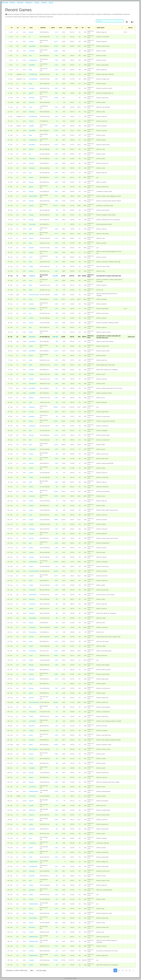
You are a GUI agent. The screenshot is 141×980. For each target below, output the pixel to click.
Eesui (31, 445)
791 (57, 168)
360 (57, 487)
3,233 (56, 177)
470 (57, 112)
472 (57, 84)
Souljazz (31, 506)
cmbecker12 (32, 449)
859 (57, 313)
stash (31, 402)
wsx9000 (31, 126)
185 (57, 618)
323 (57, 431)
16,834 (56, 252)
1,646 (56, 79)
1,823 (56, 595)
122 (57, 135)
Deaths (44, 3)
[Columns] (133, 22)
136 (57, 698)
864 (57, 927)
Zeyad (31, 290)
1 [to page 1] (115, 970)
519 (57, 609)
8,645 (56, 543)
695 (57, 468)
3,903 (56, 581)
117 (57, 477)
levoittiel (31, 41)
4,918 (56, 370)
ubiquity (31, 121)
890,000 (56, 702)
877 (57, 552)
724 (57, 623)
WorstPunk (32, 927)
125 (57, 290)
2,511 (56, 641)
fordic (31, 482)
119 (57, 801)
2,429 (56, 271)
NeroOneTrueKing (34, 295)
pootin (31, 857)
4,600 (56, 923)
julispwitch (32, 416)
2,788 (56, 665)
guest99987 (32, 46)
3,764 (56, 243)
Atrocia (31, 909)
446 (57, 257)
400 (57, 534)
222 (57, 510)
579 (57, 426)
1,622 (56, 660)
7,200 (56, 60)
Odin (30, 56)
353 (57, 763)
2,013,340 (55, 276)
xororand (31, 370)
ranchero (31, 576)
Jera (30, 313)
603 (57, 899)
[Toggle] (127, 22)
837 (57, 149)
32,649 (56, 655)
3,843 (56, 412)
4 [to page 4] (126, 970)
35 (57, 937)
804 (57, 693)
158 (57, 721)
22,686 (56, 98)
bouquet (31, 252)
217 (57, 712)
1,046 (56, 482)
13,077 (56, 41)
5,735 (56, 946)
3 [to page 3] (123, 970)
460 (57, 215)
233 (57, 773)
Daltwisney (32, 407)
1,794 (56, 262)
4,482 (56, 220)
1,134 (56, 309)
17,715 (56, 145)
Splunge (31, 182)
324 (57, 187)
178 (57, 852)
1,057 (56, 70)
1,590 (56, 585)
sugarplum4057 (33, 866)
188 (57, 74)
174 (57, 332)
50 (57, 749)
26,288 (56, 627)
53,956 (56, 496)
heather (31, 271)
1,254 (56, 909)
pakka (31, 365)
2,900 (56, 229)
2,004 (56, 93)
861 (57, 140)
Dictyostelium (33, 595)
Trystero (31, 716)
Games (12, 3)
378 (57, 210)
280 (57, 880)
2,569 (56, 871)
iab (30, 154)
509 (57, 506)
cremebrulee (32, 712)
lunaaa (31, 655)
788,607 (56, 407)
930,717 (56, 206)
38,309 (56, 562)
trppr (30, 173)
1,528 (56, 449)
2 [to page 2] (119, 970)
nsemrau (31, 552)
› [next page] (133, 970)
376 (57, 356)
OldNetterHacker (34, 791)
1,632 (56, 848)
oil (30, 37)
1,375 (56, 238)
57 (57, 501)
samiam (31, 318)
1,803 (56, 782)
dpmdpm (31, 248)
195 (57, 346)
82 (57, 37)
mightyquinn (32, 426)
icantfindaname (33, 60)
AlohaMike (32, 65)
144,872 (56, 421)
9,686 (56, 126)
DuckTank (32, 51)
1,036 (56, 735)
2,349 (56, 459)
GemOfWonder (33, 74)
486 (57, 932)
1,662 (56, 304)
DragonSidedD (33, 196)
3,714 (56, 32)
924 (57, 838)
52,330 (56, 131)
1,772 (56, 805)
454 (57, 646)
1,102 (56, 834)
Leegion (31, 266)
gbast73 (31, 93)
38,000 (56, 745)
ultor (30, 707)
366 (57, 613)
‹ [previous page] (112, 970)
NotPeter (31, 149)
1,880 (56, 463)
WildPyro (32, 398)
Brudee (31, 332)
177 (57, 266)
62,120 (56, 445)
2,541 (56, 56)
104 (57, 707)
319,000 (56, 571)
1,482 (56, 384)
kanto (31, 243)
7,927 (56, 688)
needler (31, 473)
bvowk (31, 299)
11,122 (56, 538)
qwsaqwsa (32, 890)
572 (57, 730)
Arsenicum (32, 337)
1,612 (56, 163)
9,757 (56, 196)
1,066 (56, 548)
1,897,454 (55, 337)
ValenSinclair (33, 384)
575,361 (56, 960)
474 (57, 566)
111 (57, 632)
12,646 (56, 46)
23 (57, 796)
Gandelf (31, 234)
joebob (31, 745)
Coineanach (32, 590)
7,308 (56, 716)
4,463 (56, 379)
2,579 (56, 323)
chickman (32, 815)
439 (57, 759)
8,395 (56, 904)
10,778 (56, 234)
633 (57, 388)
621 (57, 951)
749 (57, 885)
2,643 (56, 740)
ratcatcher (32, 102)
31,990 (56, 674)
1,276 (56, 815)
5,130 (56, 913)
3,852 (56, 820)
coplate (31, 491)
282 (57, 402)
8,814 (56, 88)
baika (31, 229)
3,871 (56, 515)
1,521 (56, 154)
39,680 (56, 520)
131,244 (56, 299)
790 (57, 965)
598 (57, 341)
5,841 (56, 248)
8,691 (56, 393)
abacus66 (32, 670)
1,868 (56, 201)
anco (30, 210)
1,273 (56, 679)
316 (57, 416)
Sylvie (31, 360)
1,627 (56, 866)
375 (57, 557)
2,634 (56, 398)
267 (57, 440)
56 (57, 121)
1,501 (56, 360)
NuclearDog (32, 309)
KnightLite (32, 276)
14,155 (56, 955)
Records (20, 3)
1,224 (56, 65)
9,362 (56, 754)
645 (57, 599)
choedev (31, 206)
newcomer (32, 496)
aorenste (31, 163)
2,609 (56, 791)
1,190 (56, 590)
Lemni (31, 107)
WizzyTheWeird (33, 749)
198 (57, 843)
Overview (5, 3)
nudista (31, 895)
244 (57, 454)
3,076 (56, 637)
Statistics (29, 3)
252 (57, 524)
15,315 (56, 351)
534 (57, 941)
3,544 (56, 857)
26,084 (56, 51)
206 (57, 876)
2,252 (56, 107)
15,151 (56, 365)
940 (57, 829)
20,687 (56, 491)
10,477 (56, 576)
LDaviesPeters (33, 918)
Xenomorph (32, 224)
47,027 (56, 651)
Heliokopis (32, 112)
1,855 (56, 182)
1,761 (56, 895)
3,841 (56, 191)
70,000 (56, 295)
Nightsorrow (32, 810)
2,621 (56, 173)
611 (57, 824)
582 (57, 918)
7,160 (56, 810)
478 (57, 318)
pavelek (31, 32)
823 (57, 726)
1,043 (56, 281)
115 (57, 777)
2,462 (56, 890)
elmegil (31, 177)
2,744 (56, 116)
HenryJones (32, 796)
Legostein (32, 960)
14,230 (56, 435)
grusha (31, 693)
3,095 (56, 374)
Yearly (37, 3)
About (51, 3)
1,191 (56, 159)
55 (57, 473)
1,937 (56, 529)
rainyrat (31, 238)
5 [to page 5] (130, 970)
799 (57, 327)
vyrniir (31, 515)
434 (57, 285)
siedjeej (31, 609)
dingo (31, 70)
